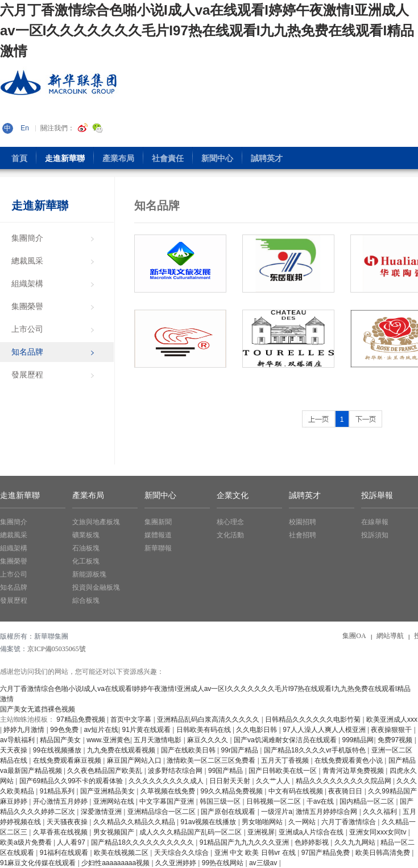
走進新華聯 (40, 205)
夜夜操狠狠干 (392, 730)
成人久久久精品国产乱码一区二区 (191, 832)
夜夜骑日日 (346, 791)
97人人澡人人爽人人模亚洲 (325, 730)
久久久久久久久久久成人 (167, 781)
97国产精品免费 (327, 853)
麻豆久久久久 (208, 740)
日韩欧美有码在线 (204, 730)
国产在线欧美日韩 (189, 750)
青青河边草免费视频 (354, 771)
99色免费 (65, 730)
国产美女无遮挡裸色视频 (38, 709)
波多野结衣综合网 (176, 771)
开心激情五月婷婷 (61, 801)
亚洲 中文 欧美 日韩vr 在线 (256, 853)
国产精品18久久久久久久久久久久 (144, 842)
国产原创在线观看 (229, 812)
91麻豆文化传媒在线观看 (39, 863)
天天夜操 (15, 750)
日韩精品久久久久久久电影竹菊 (314, 719)
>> (366, 419)
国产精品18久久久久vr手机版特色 (316, 750)
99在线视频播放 (58, 750)
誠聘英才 (305, 495)
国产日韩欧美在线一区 (284, 771)
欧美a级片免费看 (27, 842)
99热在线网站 (224, 863)
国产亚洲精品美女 (108, 791)
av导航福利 (18, 740)
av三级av (264, 863)
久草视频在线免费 (169, 791)
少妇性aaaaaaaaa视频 (116, 863)
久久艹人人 (274, 781)
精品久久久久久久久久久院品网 (344, 781)
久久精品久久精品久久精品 (135, 822)
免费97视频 (396, 740)
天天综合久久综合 (182, 853)
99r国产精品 (241, 750)
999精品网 (358, 740)
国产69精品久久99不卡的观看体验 (72, 781)
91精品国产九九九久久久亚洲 (245, 842)
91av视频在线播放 (209, 822)
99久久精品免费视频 (233, 791)
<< (318, 419)
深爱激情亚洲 (102, 812)
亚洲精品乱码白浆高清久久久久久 (209, 719)
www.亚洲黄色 (108, 740)
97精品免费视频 (82, 719)
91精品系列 (58, 791)
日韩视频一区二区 (274, 801)
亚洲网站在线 (115, 801)
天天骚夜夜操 (68, 822)
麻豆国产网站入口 (135, 760)
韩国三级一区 (221, 801)
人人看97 (72, 842)
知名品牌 (157, 205)
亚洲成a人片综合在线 (312, 832)
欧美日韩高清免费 (384, 853)
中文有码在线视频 (297, 791)
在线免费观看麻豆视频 (68, 760)
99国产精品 (227, 771)
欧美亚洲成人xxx (392, 719)
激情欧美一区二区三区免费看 (212, 760)
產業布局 (88, 495)
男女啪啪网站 (263, 822)
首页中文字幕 (132, 719)
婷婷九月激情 (25, 730)
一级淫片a (277, 812)
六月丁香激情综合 (349, 822)
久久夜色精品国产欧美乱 (105, 771)
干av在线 (321, 801)
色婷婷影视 (313, 842)
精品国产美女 (61, 740)
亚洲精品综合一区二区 (162, 812)
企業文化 (233, 495)
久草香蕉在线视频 (61, 832)
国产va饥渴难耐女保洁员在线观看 (286, 740)
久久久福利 (381, 812)
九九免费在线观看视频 (122, 750)
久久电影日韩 (257, 730)
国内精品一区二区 (368, 801)
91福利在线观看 (65, 853)
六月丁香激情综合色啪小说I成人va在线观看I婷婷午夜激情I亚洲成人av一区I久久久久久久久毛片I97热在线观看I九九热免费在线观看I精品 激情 (207, 30)
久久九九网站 (356, 842)
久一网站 (303, 822)
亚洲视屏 (261, 832)
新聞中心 (160, 495)
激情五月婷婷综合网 (327, 812)
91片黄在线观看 (148, 730)
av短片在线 (101, 730)
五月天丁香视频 (286, 760)
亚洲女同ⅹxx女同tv (379, 832)
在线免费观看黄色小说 (349, 760)
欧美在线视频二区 (122, 853)
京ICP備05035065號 (57, 649)
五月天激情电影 (158, 740)
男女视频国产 (115, 832)
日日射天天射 (231, 781)
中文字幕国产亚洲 (167, 801)
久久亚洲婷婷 (177, 863)
